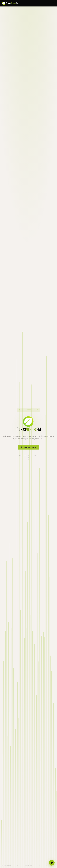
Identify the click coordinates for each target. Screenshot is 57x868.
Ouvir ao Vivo (28, 450)
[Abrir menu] (53, 3)
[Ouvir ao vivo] (52, 863)
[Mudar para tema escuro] (49, 3)
